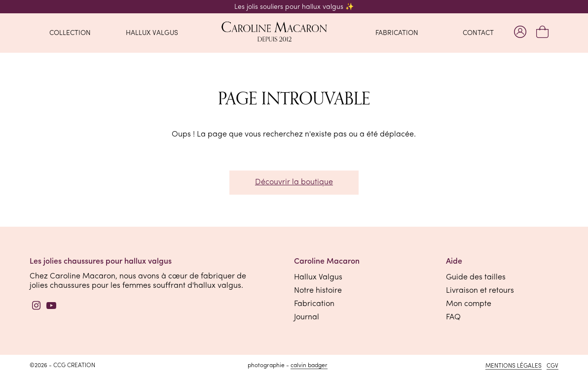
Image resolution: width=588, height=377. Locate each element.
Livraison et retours (480, 291)
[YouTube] (51, 307)
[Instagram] (37, 307)
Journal (307, 317)
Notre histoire (318, 291)
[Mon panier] (542, 33)
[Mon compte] (520, 33)
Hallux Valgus (318, 277)
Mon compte (469, 304)
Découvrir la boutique (294, 182)
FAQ (453, 317)
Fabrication (314, 304)
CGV (552, 366)
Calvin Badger (309, 366)
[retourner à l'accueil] (294, 33)
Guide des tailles (476, 277)
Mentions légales (514, 366)
